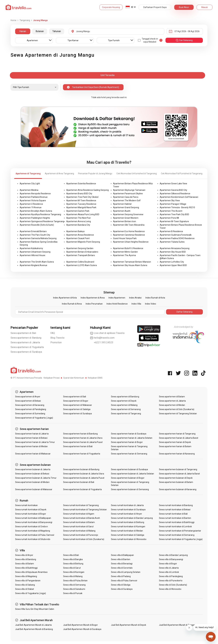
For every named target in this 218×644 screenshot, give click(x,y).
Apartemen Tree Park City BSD (174, 214)
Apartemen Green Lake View (173, 184)
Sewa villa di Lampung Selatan (126, 572)
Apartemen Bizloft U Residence (128, 248)
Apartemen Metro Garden (125, 252)
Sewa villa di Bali (71, 555)
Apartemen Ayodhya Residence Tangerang (40, 214)
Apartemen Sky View (170, 200)
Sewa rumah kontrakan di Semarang (177, 535)
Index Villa (136, 304)
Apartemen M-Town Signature (174, 221)
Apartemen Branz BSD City (79, 194)
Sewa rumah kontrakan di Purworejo (81, 535)
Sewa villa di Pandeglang (171, 576)
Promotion (56, 342)
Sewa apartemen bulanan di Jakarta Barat (179, 474)
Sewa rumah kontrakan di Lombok (175, 526)
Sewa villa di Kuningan (74, 572)
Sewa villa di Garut (72, 568)
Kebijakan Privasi (52, 378)
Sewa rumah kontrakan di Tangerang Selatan (85, 510)
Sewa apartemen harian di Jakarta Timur (35, 442)
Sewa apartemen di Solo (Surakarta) (177, 409)
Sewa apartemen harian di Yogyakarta (82, 454)
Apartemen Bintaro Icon (125, 221)
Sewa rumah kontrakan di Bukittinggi (177, 522)
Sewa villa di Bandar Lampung (173, 555)
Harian (23, 31)
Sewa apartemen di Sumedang (30, 414)
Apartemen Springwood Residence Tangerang (42, 221)
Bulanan (40, 31)
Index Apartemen (117, 298)
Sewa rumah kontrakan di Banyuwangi (34, 522)
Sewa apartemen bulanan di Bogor (128, 478)
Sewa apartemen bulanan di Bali (79, 482)
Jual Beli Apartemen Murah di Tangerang (179, 625)
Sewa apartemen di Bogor (76, 401)
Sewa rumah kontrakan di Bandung (176, 505)
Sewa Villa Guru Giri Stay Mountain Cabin (35, 609)
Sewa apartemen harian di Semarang (129, 454)
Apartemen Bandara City (78, 225)
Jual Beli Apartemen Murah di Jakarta (33, 625)
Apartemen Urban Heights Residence (131, 242)
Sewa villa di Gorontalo (122, 568)
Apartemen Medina (29, 190)
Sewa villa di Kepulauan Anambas (31, 572)
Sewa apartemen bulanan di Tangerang (178, 469)
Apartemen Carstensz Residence (129, 235)
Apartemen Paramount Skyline (128, 194)
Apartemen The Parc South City (35, 235)
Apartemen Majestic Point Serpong (83, 242)
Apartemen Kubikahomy (31, 248)
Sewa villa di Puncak (73, 593)
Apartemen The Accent (171, 211)
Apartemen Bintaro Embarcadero (82, 252)
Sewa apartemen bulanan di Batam (176, 482)
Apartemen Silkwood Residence (175, 194)
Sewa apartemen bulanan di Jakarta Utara (84, 474)
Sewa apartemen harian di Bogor (127, 442)
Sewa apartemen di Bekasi (28, 401)
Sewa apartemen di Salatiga (77, 409)
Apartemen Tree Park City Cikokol (82, 197)
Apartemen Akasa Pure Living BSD (83, 214)
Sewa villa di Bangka (73, 559)
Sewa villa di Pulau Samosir (124, 581)
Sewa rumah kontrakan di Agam (79, 514)
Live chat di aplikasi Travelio (107, 333)
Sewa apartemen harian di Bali (78, 446)
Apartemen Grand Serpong (126, 207)
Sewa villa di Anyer (24, 555)
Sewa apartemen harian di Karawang (177, 454)
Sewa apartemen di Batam (172, 397)
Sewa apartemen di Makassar (78, 405)
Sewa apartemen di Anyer (28, 397)
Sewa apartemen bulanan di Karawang (178, 489)
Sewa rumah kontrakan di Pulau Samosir (35, 535)
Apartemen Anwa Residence (80, 235)
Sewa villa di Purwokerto (171, 581)
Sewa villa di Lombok (169, 572)
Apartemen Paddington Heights (35, 218)
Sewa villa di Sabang (25, 585)
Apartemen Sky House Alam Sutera (130, 265)
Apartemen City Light (30, 184)
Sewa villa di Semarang (74, 585)
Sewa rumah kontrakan (26, 505)
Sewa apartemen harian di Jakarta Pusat (83, 442)
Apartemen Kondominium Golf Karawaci (179, 197)
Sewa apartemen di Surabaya (26, 352)
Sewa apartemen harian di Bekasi (31, 438)
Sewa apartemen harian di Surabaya (129, 434)
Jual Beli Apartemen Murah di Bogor (81, 625)
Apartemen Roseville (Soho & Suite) (37, 225)
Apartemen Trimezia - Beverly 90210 (177, 207)
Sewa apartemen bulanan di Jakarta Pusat (84, 478)
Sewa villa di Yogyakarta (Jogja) (31, 593)
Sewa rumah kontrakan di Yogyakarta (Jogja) (181, 539)
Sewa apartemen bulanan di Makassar (34, 489)
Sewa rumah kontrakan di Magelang (33, 531)
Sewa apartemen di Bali (23, 333)
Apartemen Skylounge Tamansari (129, 190)
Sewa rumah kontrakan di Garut (78, 526)
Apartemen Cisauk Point (78, 238)
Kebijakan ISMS (95, 378)
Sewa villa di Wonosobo (170, 589)
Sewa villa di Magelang (26, 576)
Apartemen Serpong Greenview (128, 214)
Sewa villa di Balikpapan (122, 555)
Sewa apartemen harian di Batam (175, 446)
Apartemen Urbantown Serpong (35, 252)
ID (132, 7)
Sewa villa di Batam (25, 564)
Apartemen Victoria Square (33, 200)
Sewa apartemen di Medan (172, 405)
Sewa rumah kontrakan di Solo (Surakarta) (84, 539)
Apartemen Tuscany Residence (81, 204)
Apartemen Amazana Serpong (175, 248)
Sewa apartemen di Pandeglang (31, 409)
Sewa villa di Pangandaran (28, 581)
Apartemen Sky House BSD (173, 252)
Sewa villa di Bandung (26, 559)
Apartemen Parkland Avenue (34, 197)
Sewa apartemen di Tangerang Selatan (178, 414)
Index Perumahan (94, 304)
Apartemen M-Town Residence (81, 200)
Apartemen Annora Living (79, 221)
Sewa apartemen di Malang (124, 405)
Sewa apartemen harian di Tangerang (177, 434)
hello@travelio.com (102, 338)
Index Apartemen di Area (93, 298)
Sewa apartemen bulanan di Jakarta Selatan (132, 474)
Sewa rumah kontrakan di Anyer (126, 514)
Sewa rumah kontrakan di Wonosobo (129, 539)
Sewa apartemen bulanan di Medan (32, 482)
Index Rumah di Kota (155, 298)
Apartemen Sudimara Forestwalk (176, 235)
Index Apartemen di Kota (65, 298)
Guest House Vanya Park (125, 238)
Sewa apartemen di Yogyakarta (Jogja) (34, 418)
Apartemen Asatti (122, 211)
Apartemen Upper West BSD (173, 265)
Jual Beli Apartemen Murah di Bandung (34, 629)
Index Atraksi (135, 298)
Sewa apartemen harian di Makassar (33, 454)
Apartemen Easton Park (78, 211)
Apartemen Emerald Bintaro (33, 231)
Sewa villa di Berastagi (122, 564)
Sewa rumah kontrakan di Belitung (128, 522)
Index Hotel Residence (117, 304)
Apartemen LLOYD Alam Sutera (82, 265)
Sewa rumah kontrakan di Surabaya (128, 510)
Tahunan (57, 31)
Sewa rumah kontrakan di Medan (127, 531)
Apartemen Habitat (122, 204)
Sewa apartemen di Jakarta (25, 342)
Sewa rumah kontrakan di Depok (31, 510)
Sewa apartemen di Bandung (26, 338)
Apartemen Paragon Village (173, 204)
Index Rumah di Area (72, 304)
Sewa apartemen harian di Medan (31, 446)
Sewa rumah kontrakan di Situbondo (33, 539)
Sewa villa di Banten (121, 559)
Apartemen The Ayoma (124, 255)
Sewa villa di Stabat (25, 589)
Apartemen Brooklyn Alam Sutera (36, 211)
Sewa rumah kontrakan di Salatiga (128, 535)
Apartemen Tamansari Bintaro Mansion (132, 262)
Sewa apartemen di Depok (124, 401)
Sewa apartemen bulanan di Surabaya (129, 469)
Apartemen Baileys (75, 231)
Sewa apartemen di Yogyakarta (27, 347)
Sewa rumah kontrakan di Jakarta (127, 505)
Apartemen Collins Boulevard (80, 262)
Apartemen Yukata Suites (172, 242)
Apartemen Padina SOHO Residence (177, 238)
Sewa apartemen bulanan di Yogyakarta (83, 489)
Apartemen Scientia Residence (81, 184)
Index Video (151, 304)
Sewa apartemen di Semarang (126, 409)
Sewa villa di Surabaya (122, 589)
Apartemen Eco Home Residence (129, 231)
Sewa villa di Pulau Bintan (75, 581)
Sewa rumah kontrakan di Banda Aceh (82, 518)
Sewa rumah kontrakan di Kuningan (128, 526)
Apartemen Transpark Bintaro (81, 255)
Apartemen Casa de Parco (126, 197)
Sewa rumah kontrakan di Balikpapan (33, 518)
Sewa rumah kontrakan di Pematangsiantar (180, 531)
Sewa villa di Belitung (73, 564)
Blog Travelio (58, 338)
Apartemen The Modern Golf (127, 200)
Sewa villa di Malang (73, 576)
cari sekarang (184, 40)
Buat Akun (184, 7)
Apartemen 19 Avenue (31, 207)
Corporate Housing (111, 7)
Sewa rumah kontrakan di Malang (79, 531)
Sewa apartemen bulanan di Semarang (130, 489)
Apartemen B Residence (171, 231)
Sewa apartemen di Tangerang (126, 414)
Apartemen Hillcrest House (32, 255)
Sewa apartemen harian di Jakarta (32, 434)
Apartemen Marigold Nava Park (81, 207)
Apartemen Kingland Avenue (33, 265)
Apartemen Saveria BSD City (173, 190)
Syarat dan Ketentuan (74, 378)
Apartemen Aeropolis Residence (35, 194)
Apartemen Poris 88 (169, 218)
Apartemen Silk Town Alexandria (129, 225)
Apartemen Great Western (126, 218)
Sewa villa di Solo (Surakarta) (173, 585)
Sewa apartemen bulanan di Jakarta (33, 469)
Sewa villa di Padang (121, 576)
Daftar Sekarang (184, 312)
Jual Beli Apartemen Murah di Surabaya (82, 629)
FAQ (53, 333)
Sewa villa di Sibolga (121, 585)
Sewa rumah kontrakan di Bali (173, 514)
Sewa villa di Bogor (168, 564)
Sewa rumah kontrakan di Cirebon (31, 526)
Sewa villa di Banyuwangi (171, 559)
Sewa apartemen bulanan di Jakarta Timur (36, 478)
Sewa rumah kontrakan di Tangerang (81, 505)
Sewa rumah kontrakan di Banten (175, 518)
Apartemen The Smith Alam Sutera (37, 262)
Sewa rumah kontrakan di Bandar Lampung (132, 518)
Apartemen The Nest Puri (78, 218)
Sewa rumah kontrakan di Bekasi (175, 510)
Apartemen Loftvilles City (172, 262)
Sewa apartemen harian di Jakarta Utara (83, 438)
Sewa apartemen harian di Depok (175, 442)
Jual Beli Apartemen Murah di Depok (129, 625)
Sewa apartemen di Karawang (30, 405)
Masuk (205, 7)
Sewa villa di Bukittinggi (26, 568)
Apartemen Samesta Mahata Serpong (38, 238)
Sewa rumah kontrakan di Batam (79, 522)
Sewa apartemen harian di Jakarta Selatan (132, 438)
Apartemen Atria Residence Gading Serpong (88, 190)
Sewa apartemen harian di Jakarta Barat (179, 438)
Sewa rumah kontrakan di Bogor (31, 514)
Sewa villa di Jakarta (169, 568)
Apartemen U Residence (31, 204)
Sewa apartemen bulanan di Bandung (81, 469)
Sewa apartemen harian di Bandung (80, 434)
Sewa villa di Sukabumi (74, 589)
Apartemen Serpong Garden (80, 248)
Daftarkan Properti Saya (155, 7)
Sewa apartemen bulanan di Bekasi (32, 474)
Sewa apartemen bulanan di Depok (176, 478)
